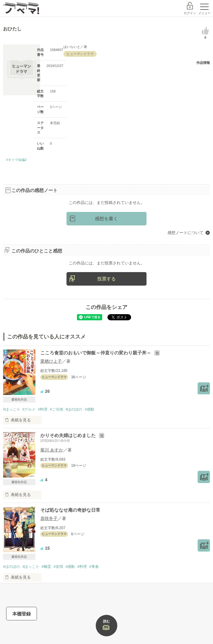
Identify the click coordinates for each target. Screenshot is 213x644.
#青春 (94, 567)
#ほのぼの (74, 409)
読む (107, 621)
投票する (107, 279)
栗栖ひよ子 (51, 361)
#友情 (58, 567)
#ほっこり (12, 409)
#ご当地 (56, 409)
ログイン (190, 13)
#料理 (43, 409)
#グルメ (29, 409)
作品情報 (203, 63)
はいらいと (72, 47)
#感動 (89, 409)
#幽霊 (46, 567)
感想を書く (106, 219)
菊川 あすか (52, 450)
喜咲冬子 (49, 518)
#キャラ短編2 (16, 160)
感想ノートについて (185, 233)
